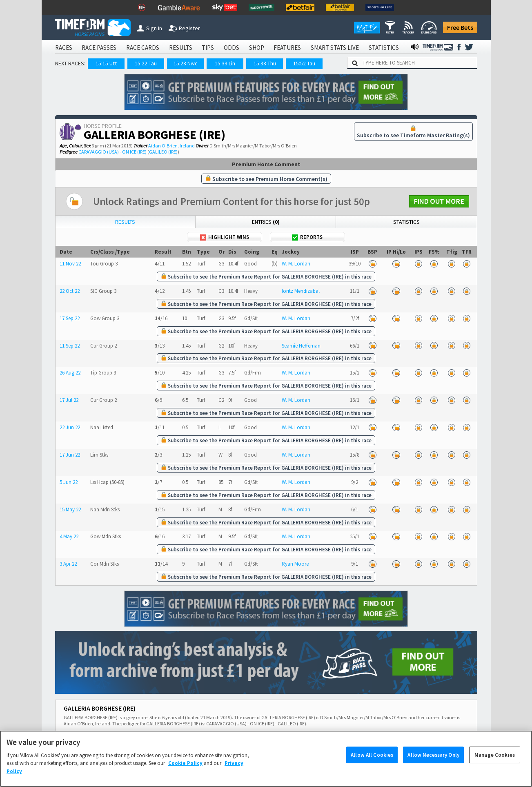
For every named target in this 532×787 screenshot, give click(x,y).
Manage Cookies (495, 764)
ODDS (231, 48)
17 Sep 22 (70, 318)
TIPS (208, 48)
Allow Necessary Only (433, 764)
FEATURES (287, 48)
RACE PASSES (99, 48)
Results (125, 222)
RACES (64, 48)
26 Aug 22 (70, 373)
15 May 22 (70, 509)
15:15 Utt (106, 63)
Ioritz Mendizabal (301, 291)
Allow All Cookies (372, 764)
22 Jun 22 (70, 427)
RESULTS (181, 48)
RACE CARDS (143, 48)
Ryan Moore (295, 564)
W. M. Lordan (296, 264)
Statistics (406, 222)
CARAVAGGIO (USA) (99, 152)
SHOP (257, 48)
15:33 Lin (225, 63)
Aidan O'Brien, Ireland (171, 146)
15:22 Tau (146, 63)
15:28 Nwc (186, 63)
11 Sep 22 (70, 346)
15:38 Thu (265, 63)
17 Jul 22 (69, 400)
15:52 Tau (304, 63)
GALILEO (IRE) (163, 152)
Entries (266, 222)
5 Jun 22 (69, 482)
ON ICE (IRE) (134, 152)
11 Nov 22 (70, 264)
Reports (307, 237)
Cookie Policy (185, 772)
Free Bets (460, 27)
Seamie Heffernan (301, 346)
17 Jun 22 (70, 455)
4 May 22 (69, 536)
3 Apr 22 (68, 564)
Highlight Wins (225, 237)
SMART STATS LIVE (335, 48)
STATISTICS (384, 48)
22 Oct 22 (70, 291)
